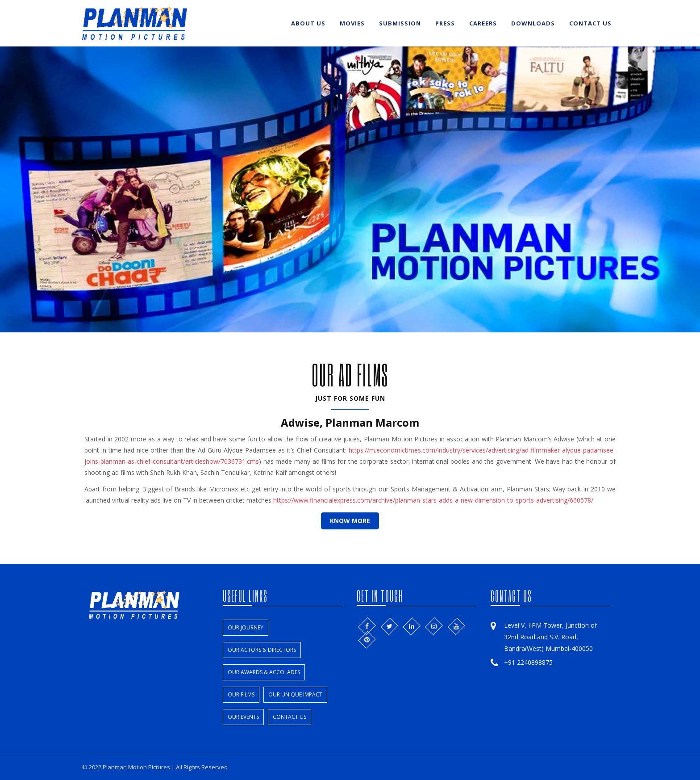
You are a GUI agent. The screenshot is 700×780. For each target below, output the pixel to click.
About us (308, 23)
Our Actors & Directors (262, 650)
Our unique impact (295, 694)
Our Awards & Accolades (264, 672)
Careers (483, 23)
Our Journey (246, 627)
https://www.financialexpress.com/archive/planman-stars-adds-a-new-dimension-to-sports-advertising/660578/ (433, 500)
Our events (243, 717)
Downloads (533, 23)
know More (350, 521)
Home (267, 23)
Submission (400, 23)
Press (445, 23)
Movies (352, 23)
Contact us (590, 23)
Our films (241, 694)
